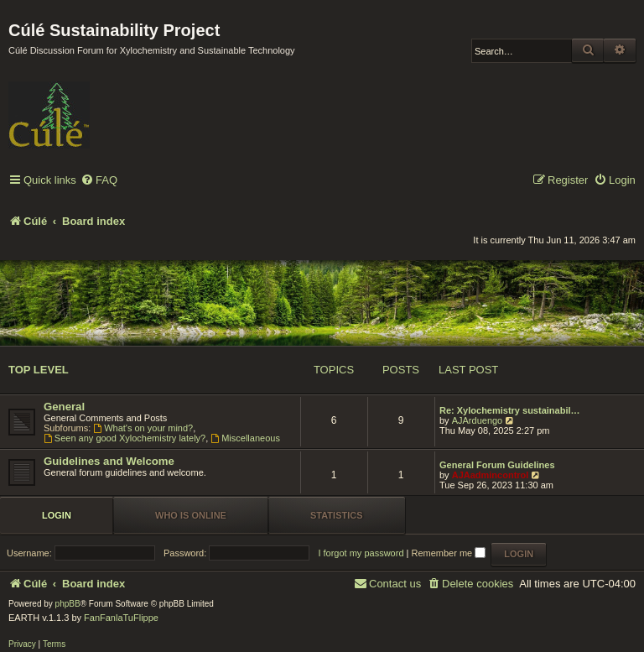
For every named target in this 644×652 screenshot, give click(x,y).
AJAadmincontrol (491, 475)
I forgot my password (361, 553)
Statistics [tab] (337, 515)
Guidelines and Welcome (109, 461)
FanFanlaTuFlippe (121, 618)
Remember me (448, 553)
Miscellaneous (245, 438)
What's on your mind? (143, 428)
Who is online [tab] (191, 515)
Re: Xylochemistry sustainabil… (510, 410)
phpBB (68, 604)
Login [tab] (57, 515)
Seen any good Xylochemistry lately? (125, 438)
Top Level (39, 370)
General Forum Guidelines (497, 465)
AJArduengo (478, 420)
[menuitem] (99, 181)
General (64, 407)
